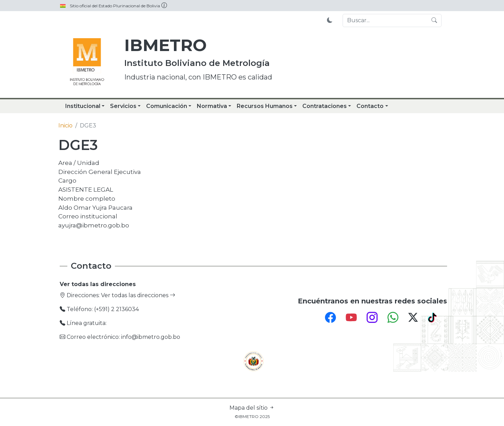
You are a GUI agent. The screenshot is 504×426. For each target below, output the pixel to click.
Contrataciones (325, 106)
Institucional (83, 106)
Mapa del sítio (252, 408)
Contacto (370, 106)
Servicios (123, 106)
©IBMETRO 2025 (252, 416)
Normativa (212, 106)
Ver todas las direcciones (138, 295)
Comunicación (167, 106)
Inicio (65, 126)
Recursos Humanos (265, 106)
